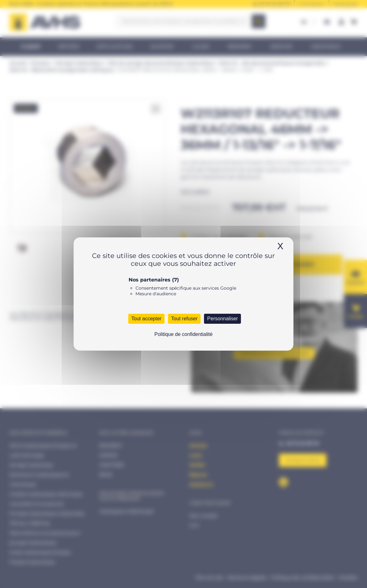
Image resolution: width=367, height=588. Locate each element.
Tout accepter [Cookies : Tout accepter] (146, 319)
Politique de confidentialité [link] (184, 334)
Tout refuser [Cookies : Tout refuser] (184, 319)
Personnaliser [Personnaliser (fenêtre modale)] (222, 319)
